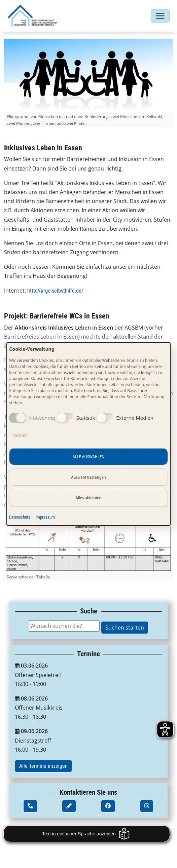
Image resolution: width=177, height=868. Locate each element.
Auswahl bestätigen (88, 477)
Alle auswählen (88, 457)
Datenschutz (20, 517)
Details (20, 435)
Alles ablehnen (88, 498)
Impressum (45, 517)
